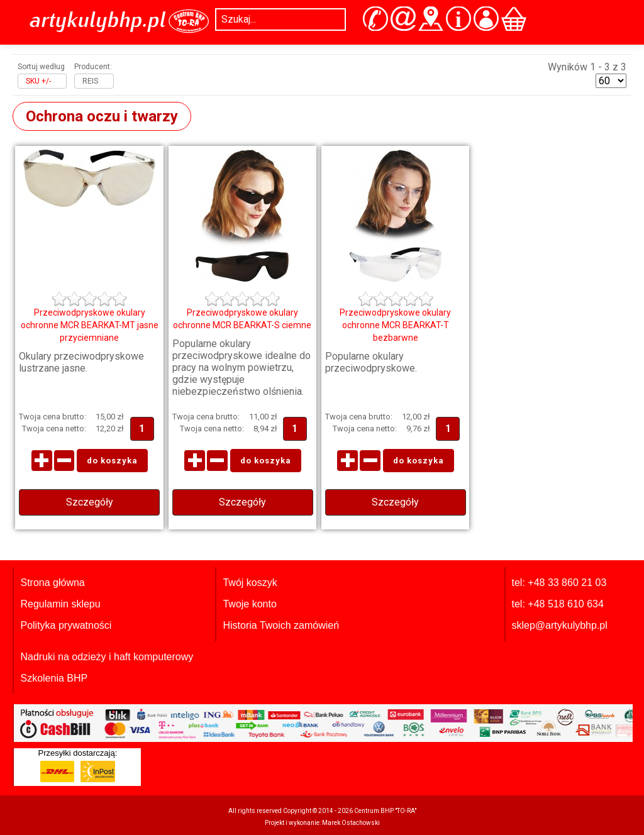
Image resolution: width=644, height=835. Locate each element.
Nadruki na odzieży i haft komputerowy (107, 657)
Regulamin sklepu (60, 604)
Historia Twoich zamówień (281, 625)
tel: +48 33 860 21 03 (559, 583)
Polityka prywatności (66, 625)
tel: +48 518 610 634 (558, 604)
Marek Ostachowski (351, 823)
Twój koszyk (250, 583)
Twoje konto (249, 604)
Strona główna (52, 583)
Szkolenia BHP (54, 678)
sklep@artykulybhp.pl (560, 625)
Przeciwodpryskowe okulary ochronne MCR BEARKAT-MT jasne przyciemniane (90, 325)
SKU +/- (38, 81)
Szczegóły (90, 502)
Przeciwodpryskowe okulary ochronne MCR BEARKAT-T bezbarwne (395, 325)
